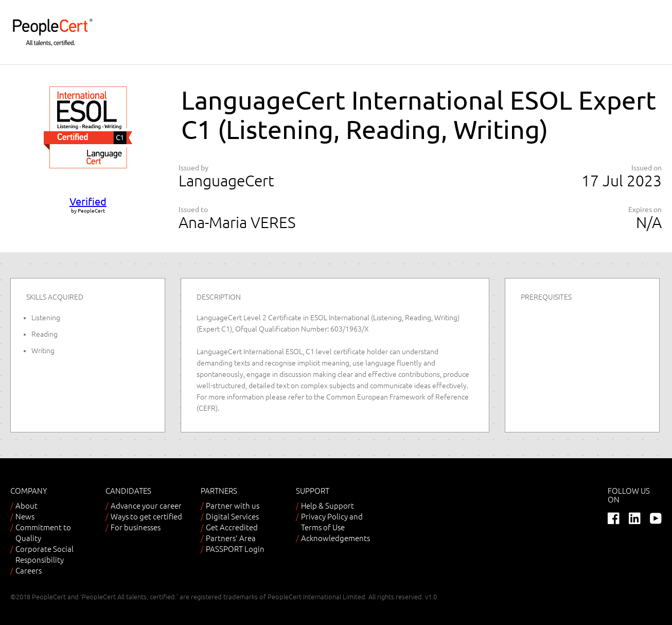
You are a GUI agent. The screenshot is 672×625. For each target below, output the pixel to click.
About (26, 506)
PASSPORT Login (235, 549)
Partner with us (233, 506)
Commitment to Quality (43, 533)
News (25, 517)
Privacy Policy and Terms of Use (332, 522)
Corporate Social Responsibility (45, 554)
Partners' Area (231, 538)
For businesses (136, 527)
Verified (88, 202)
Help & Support (328, 506)
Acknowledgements (335, 538)
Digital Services (232, 517)
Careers (29, 571)
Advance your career (146, 506)
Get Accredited (232, 527)
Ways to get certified (146, 517)
